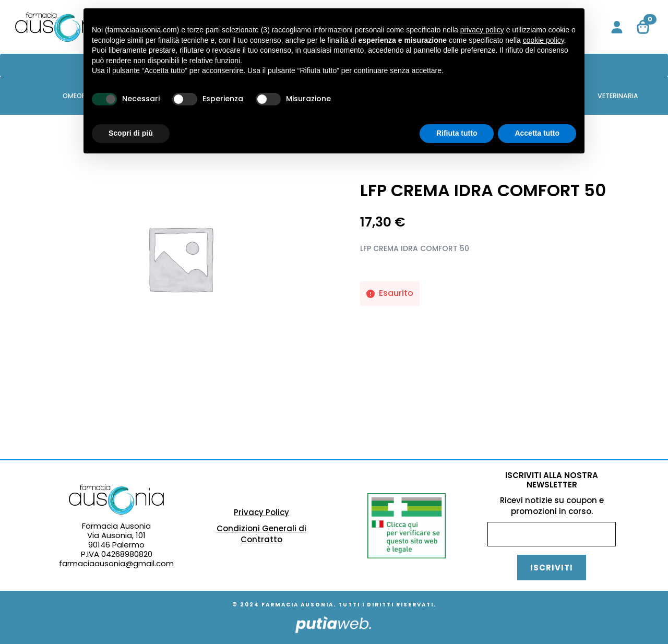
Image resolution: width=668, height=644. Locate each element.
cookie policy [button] (544, 40)
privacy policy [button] (482, 30)
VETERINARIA (618, 96)
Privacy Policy (261, 512)
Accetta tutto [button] (537, 133)
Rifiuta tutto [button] (457, 133)
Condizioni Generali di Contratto (261, 534)
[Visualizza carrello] (643, 27)
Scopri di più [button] (131, 133)
